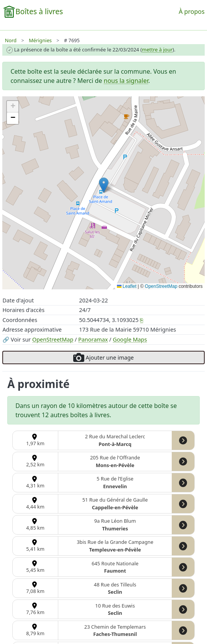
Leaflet (127, 286)
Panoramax (93, 339)
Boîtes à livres (39, 11)
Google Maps (130, 339)
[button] (104, 185)
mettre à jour (157, 50)
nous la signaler (126, 81)
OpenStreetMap (53, 339)
